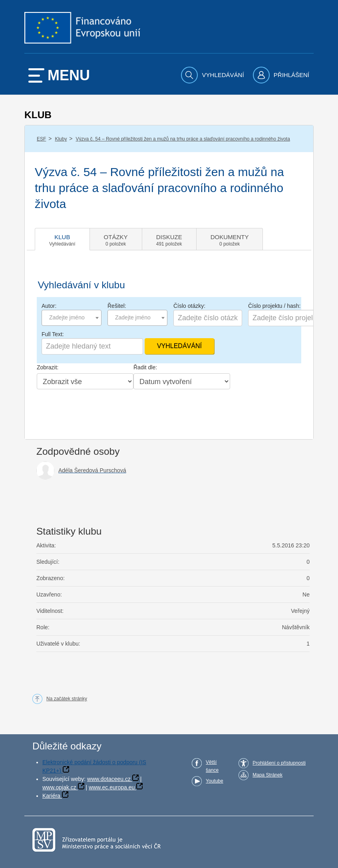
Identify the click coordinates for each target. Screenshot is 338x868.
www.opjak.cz (59, 787)
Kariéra (51, 796)
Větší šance (212, 766)
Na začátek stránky (67, 699)
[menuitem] (213, 75)
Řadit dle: (145, 367)
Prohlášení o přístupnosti (279, 763)
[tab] (62, 239)
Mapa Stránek (267, 775)
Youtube (215, 781)
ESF (41, 139)
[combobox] (72, 318)
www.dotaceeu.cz (109, 779)
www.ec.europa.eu (112, 787)
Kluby (61, 139)
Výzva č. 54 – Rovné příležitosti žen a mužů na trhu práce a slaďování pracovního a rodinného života (183, 139)
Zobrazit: (48, 367)
